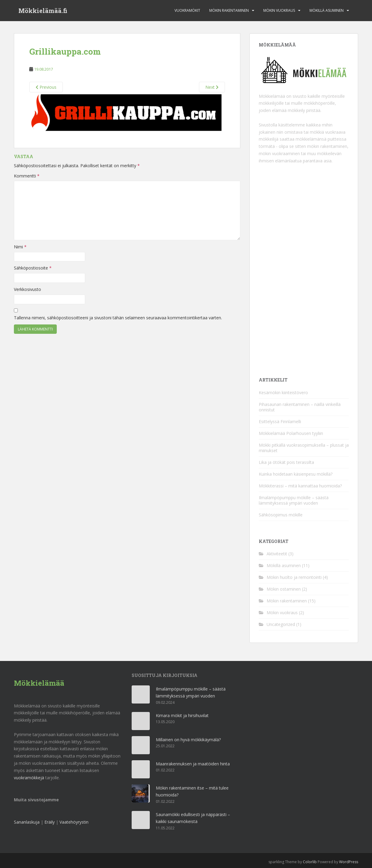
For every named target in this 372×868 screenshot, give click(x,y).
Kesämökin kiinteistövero (283, 393)
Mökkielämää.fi (43, 11)
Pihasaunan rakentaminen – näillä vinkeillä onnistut (300, 407)
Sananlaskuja (27, 822)
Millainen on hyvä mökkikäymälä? (188, 740)
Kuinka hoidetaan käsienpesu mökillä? (296, 474)
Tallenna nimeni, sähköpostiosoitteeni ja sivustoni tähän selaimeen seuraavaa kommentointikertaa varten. (118, 318)
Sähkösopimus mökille (281, 515)
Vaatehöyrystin (74, 822)
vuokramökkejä (29, 778)
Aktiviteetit (277, 554)
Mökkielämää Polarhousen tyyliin (291, 433)
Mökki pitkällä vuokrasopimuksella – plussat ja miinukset (304, 448)
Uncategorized (281, 624)
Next (212, 87)
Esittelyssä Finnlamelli (280, 421)
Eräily (50, 822)
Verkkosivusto (27, 289)
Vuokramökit (187, 10)
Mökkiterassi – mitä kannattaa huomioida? (300, 486)
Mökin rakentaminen (229, 10)
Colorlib (310, 862)
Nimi (20, 247)
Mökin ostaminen (284, 589)
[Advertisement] (304, 270)
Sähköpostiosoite (33, 268)
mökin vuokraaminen (279, 153)
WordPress (349, 862)
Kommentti (27, 176)
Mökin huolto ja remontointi (294, 577)
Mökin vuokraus (279, 10)
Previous (46, 87)
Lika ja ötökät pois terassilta (286, 462)
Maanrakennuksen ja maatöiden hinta (193, 764)
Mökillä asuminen (327, 10)
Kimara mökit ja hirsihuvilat (182, 715)
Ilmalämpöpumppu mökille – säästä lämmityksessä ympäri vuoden (294, 500)
